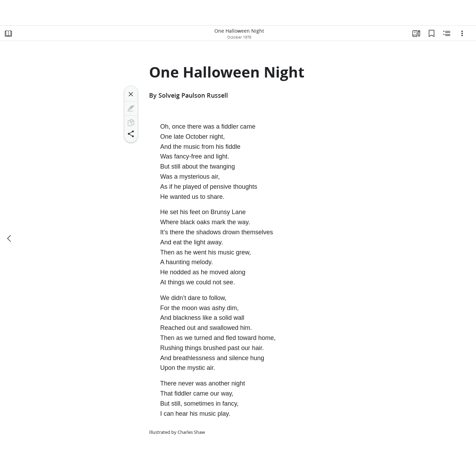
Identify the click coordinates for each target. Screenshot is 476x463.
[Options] (462, 33)
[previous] (10, 238)
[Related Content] (447, 33)
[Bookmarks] (432, 33)
